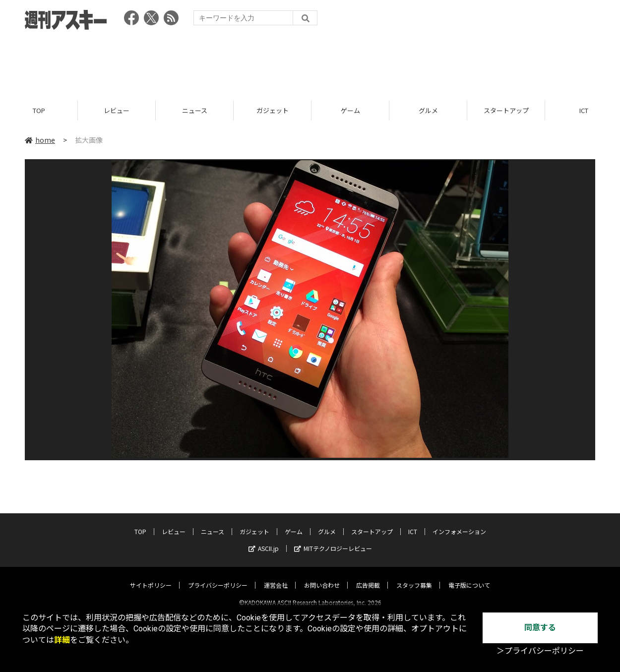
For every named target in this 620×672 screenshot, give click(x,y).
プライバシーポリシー (218, 577)
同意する (540, 628)
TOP (39, 110)
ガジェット (273, 110)
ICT (413, 523)
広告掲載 (368, 577)
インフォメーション (459, 523)
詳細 (62, 640)
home (40, 140)
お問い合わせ (322, 577)
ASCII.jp (264, 540)
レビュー (117, 110)
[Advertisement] (310, 62)
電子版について (469, 577)
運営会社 (276, 577)
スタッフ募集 (414, 577)
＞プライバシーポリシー (540, 651)
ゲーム (350, 110)
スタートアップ (506, 110)
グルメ (428, 110)
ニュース (195, 110)
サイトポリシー (151, 577)
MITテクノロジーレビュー (333, 540)
